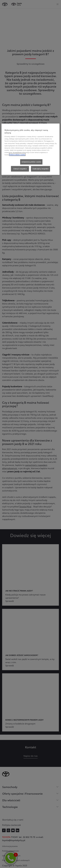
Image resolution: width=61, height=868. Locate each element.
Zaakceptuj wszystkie (40, 169)
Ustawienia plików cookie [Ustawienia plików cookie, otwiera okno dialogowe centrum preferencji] (31, 162)
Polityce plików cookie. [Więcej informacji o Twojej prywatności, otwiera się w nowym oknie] (17, 155)
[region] (30, 149)
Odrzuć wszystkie (20, 169)
